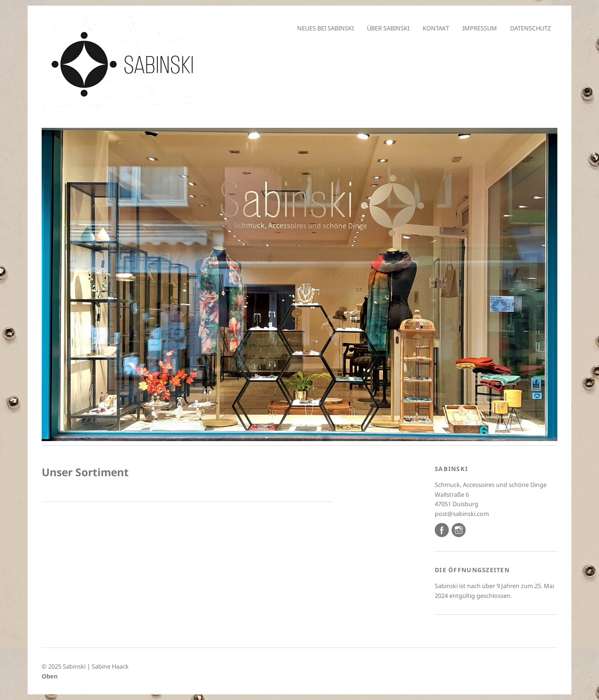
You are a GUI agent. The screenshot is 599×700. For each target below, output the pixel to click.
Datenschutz (530, 28)
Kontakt (436, 28)
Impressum (480, 28)
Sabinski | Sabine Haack (96, 666)
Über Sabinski (388, 28)
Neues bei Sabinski (325, 28)
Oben (50, 676)
